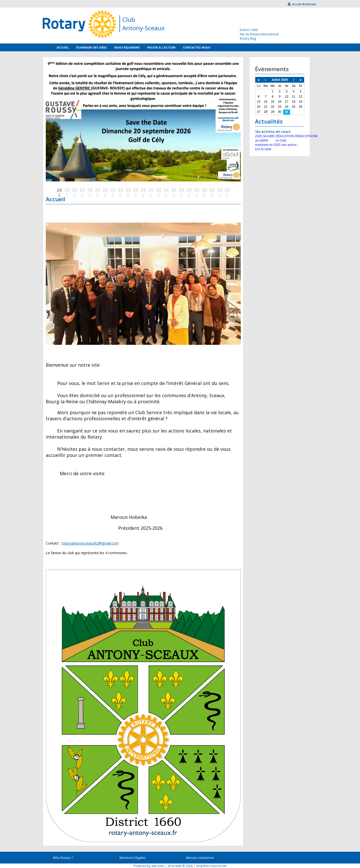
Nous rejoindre (127, 47)
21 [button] (212, 190)
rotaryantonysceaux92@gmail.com (90, 543)
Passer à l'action (161, 47)
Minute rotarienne (200, 858)
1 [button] (59, 190)
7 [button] (105, 190)
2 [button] (67, 190)
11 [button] (136, 190)
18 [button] (189, 190)
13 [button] (151, 190)
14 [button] (158, 190)
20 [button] (204, 190)
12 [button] (143, 190)
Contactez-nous (197, 47)
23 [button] (227, 190)
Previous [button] (52, 115)
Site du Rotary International (259, 34)
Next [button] (234, 115)
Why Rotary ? (63, 858)
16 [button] (174, 190)
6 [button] (97, 190)
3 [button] (74, 190)
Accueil (63, 47)
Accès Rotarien (302, 4)
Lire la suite (263, 149)
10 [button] (128, 190)
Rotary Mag (248, 38)
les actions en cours (273, 131)
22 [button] (219, 190)
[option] (143, 123)
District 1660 (249, 30)
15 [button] (166, 190)
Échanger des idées (92, 47)
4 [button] (82, 190)
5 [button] (90, 190)
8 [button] (113, 190)
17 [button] (181, 190)
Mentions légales (133, 858)
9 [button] (120, 190)
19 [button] (197, 190)
